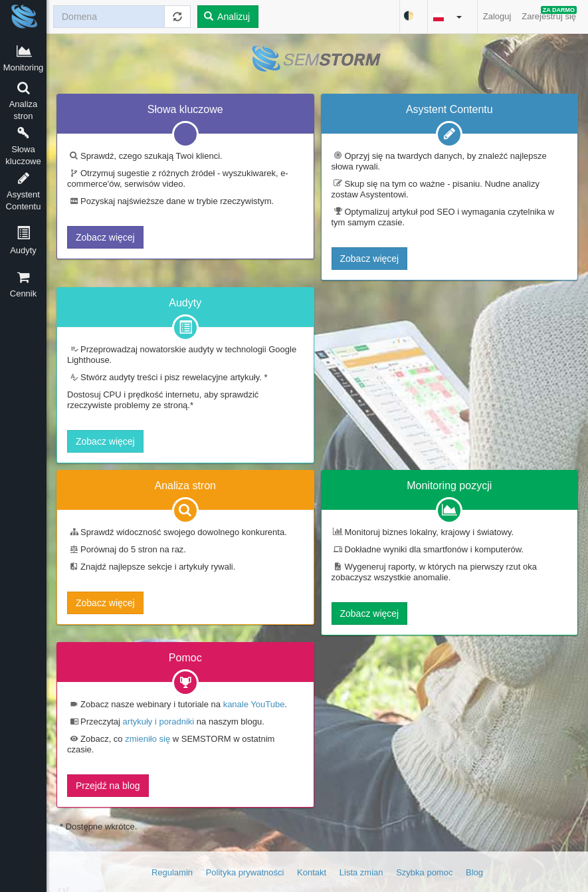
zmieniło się (147, 739)
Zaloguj (497, 16)
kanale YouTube (254, 704)
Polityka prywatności (245, 872)
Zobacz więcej (105, 237)
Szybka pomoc (424, 872)
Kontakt (312, 872)
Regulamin (172, 872)
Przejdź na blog (108, 786)
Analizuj (227, 17)
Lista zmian (361, 872)
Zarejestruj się (549, 14)
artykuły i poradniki (159, 722)
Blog (474, 872)
